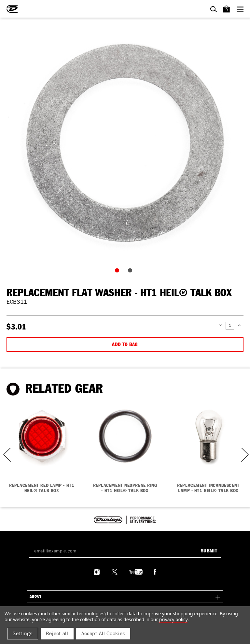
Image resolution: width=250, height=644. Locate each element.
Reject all (57, 633)
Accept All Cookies (103, 633)
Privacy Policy (173, 619)
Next (244, 455)
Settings (23, 633)
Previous (5, 455)
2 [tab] (132, 272)
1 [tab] (118, 272)
